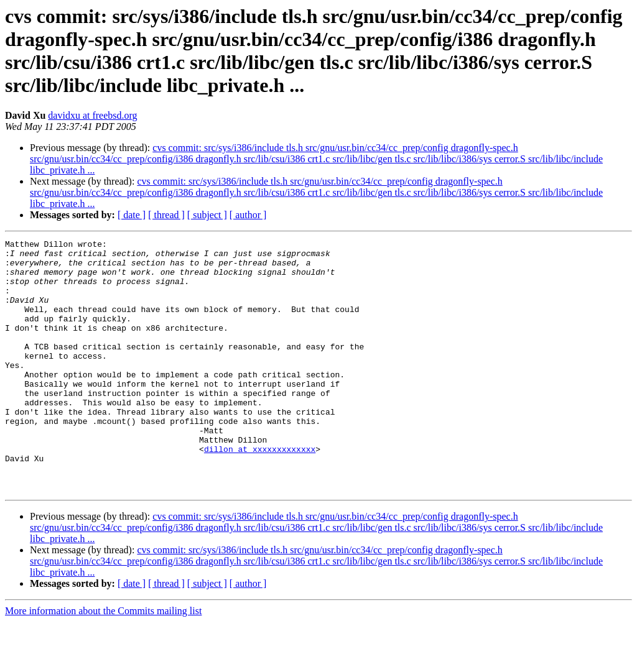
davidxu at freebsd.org (92, 115)
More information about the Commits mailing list (103, 661)
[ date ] (132, 215)
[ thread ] (166, 215)
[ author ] (248, 215)
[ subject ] (207, 215)
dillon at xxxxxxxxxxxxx (260, 492)
